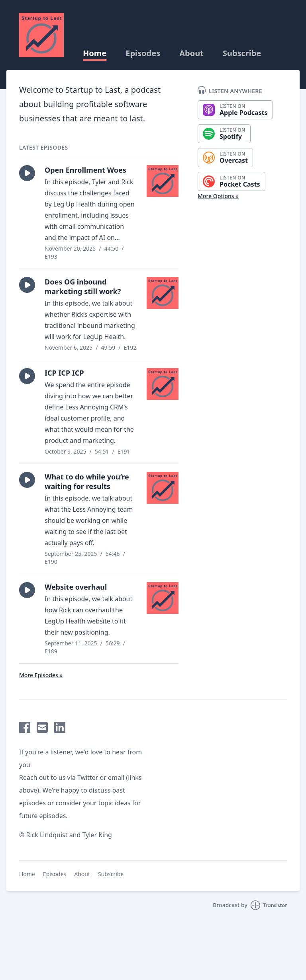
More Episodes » (41, 675)
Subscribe (242, 53)
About (191, 53)
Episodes (143, 53)
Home (95, 53)
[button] (27, 173)
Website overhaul (76, 587)
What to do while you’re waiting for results (87, 481)
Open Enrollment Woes (85, 170)
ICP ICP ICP (64, 373)
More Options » (218, 196)
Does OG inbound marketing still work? (83, 286)
